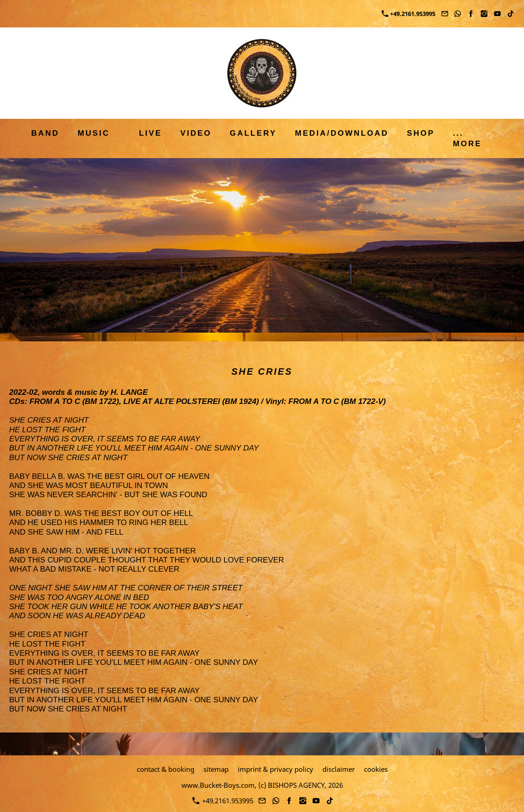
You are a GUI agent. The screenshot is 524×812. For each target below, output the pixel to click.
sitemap (216, 769)
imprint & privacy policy (275, 769)
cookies (376, 769)
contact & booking (166, 769)
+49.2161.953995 (409, 14)
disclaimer (339, 769)
